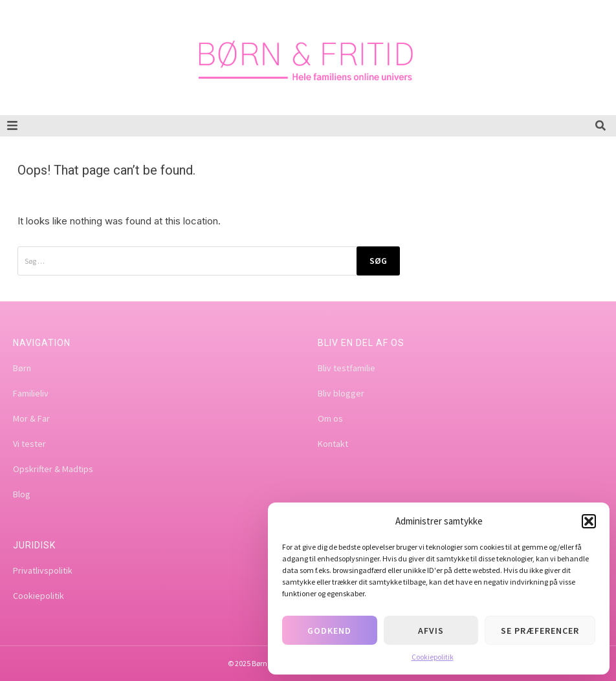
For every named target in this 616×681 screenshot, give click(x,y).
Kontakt (333, 444)
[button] (589, 521)
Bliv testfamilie (346, 368)
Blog (22, 494)
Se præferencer (540, 631)
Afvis (431, 631)
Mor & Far (31, 418)
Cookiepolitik (433, 657)
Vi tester (29, 444)
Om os (330, 418)
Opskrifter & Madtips (53, 469)
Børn (22, 368)
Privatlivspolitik (43, 570)
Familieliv (31, 393)
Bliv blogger (341, 393)
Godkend (329, 631)
